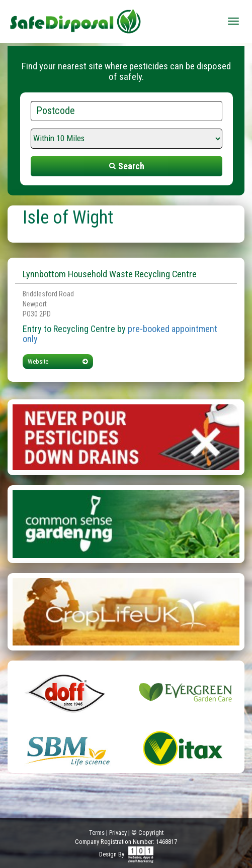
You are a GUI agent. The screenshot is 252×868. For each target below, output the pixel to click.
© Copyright (147, 833)
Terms (97, 833)
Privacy (118, 833)
